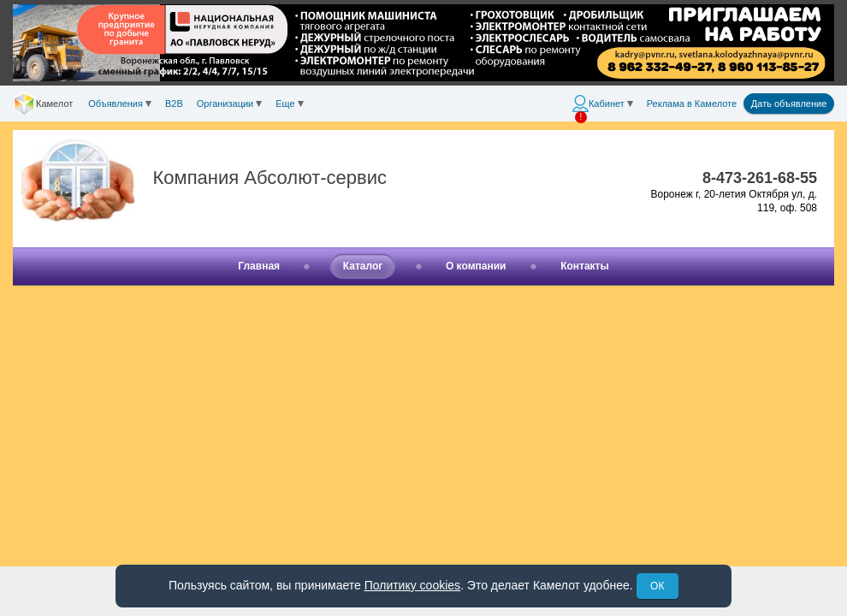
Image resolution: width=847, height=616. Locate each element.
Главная (259, 266)
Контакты (585, 266)
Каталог (363, 266)
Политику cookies (412, 585)
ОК (657, 586)
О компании (476, 266)
